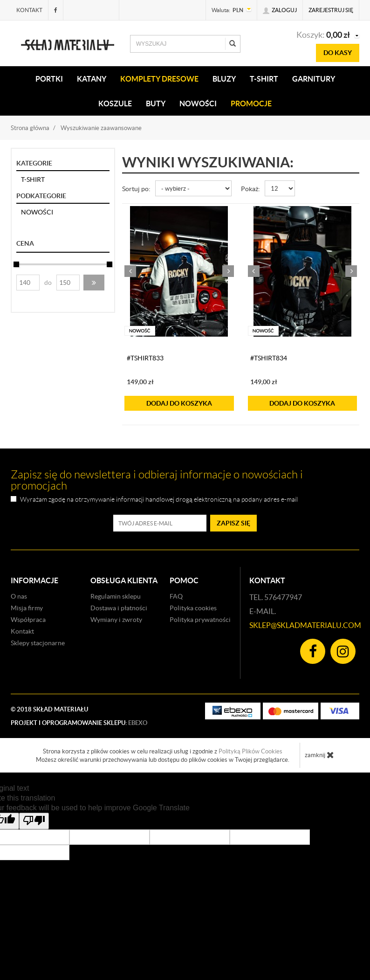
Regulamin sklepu (116, 596)
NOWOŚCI (37, 212)
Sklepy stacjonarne (38, 643)
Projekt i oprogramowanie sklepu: (79, 723)
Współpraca (28, 620)
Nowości (198, 104)
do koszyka (179, 403)
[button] (94, 283)
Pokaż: (250, 189)
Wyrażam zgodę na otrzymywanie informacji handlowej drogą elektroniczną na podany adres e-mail (159, 500)
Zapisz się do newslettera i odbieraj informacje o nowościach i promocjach (157, 480)
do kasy (338, 53)
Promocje (251, 104)
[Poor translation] (34, 821)
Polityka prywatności (200, 620)
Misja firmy (27, 608)
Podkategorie (41, 196)
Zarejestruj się (331, 10)
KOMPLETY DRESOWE (159, 79)
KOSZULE (115, 104)
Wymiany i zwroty (116, 620)
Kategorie (34, 163)
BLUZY (224, 79)
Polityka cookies (193, 608)
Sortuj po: (136, 189)
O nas (19, 596)
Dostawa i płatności (119, 608)
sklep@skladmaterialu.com (305, 625)
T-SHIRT (264, 79)
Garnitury (314, 79)
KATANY (92, 79)
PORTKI (49, 79)
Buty (156, 104)
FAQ (176, 596)
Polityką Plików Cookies (250, 751)
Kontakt (29, 10)
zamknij (319, 755)
